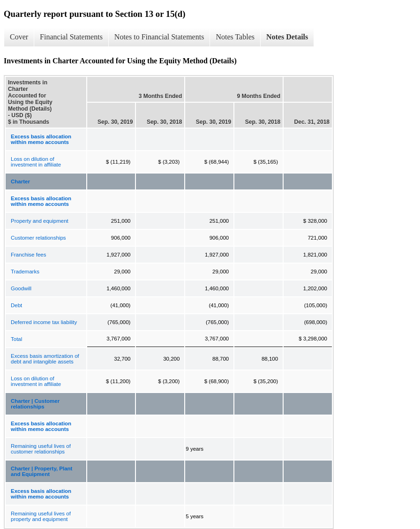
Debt (16, 305)
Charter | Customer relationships (35, 404)
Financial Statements (71, 37)
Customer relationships (38, 238)
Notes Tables (235, 37)
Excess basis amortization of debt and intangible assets (45, 359)
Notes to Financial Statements (159, 37)
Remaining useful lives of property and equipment (41, 516)
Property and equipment (40, 221)
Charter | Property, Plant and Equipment (41, 471)
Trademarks (25, 272)
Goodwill (21, 288)
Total (16, 339)
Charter (20, 181)
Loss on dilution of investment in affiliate (36, 162)
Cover (19, 37)
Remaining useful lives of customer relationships (41, 449)
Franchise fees (28, 255)
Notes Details (287, 37)
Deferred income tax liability (44, 322)
